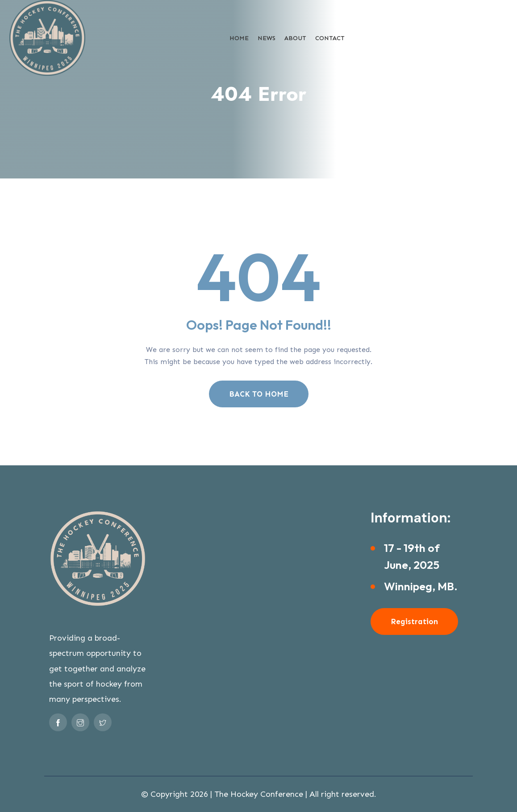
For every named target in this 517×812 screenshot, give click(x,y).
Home (239, 38)
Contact (330, 38)
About (295, 38)
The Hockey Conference (259, 794)
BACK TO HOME (259, 394)
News (267, 38)
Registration (414, 621)
